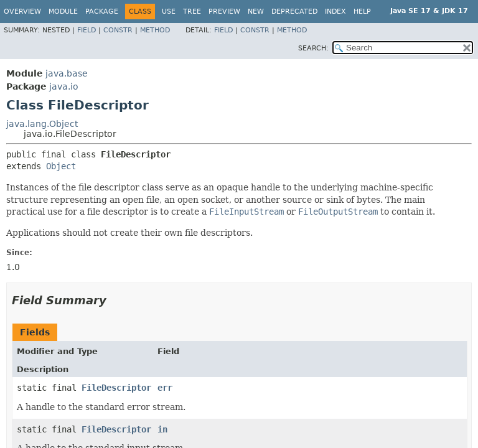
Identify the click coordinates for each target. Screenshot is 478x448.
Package (102, 12)
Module (63, 12)
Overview (22, 12)
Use (169, 12)
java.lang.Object (42, 124)
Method (155, 30)
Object (61, 166)
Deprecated (294, 12)
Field (87, 30)
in (162, 429)
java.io (64, 86)
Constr (118, 30)
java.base (67, 73)
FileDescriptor (116, 388)
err (165, 388)
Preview (224, 12)
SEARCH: (313, 48)
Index (335, 12)
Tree (192, 12)
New (256, 12)
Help (362, 12)
